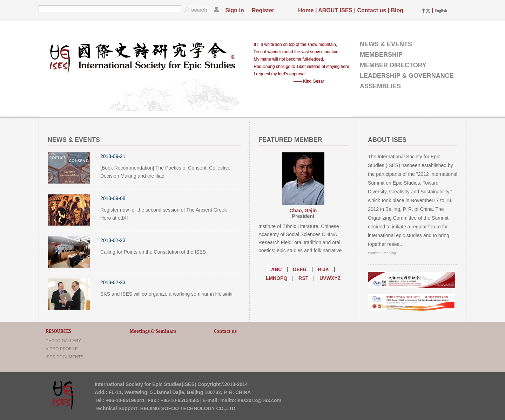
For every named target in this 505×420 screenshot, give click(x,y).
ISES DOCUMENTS (65, 357)
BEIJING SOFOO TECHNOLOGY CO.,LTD (188, 408)
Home (306, 10)
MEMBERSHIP (381, 55)
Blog (397, 10)
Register (263, 10)
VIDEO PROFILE (62, 349)
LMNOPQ (277, 278)
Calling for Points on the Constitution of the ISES (153, 252)
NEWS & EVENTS (386, 44)
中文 (426, 11)
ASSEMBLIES (380, 86)
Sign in (234, 10)
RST (303, 278)
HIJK (323, 269)
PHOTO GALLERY (63, 341)
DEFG (300, 269)
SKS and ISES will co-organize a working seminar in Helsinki (166, 294)
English (441, 11)
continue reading (382, 253)
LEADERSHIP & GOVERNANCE (407, 76)
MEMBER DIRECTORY (393, 65)
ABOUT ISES (335, 10)
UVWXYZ (330, 278)
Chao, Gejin (303, 211)
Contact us (372, 10)
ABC (276, 269)
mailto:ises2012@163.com (251, 400)
